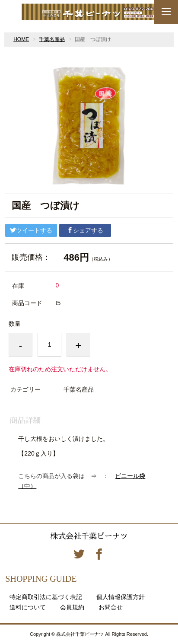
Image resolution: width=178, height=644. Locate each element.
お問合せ (111, 607)
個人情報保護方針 (121, 597)
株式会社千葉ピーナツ (89, 536)
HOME (21, 39)
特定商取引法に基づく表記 (46, 597)
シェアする (85, 230)
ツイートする (31, 230)
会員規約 (72, 607)
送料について (28, 607)
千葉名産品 (52, 39)
